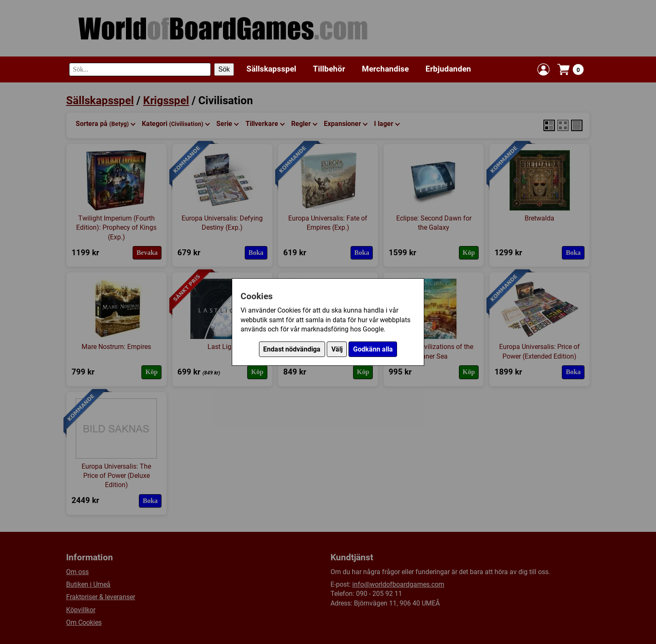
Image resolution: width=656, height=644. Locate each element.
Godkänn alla (373, 349)
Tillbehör (329, 69)
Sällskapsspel (271, 69)
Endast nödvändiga (292, 349)
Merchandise (385, 69)
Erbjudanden (448, 69)
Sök (224, 69)
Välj (337, 349)
